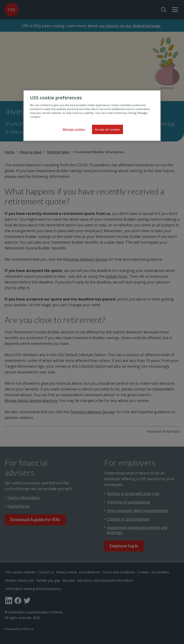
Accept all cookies (107, 129)
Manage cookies (74, 129)
